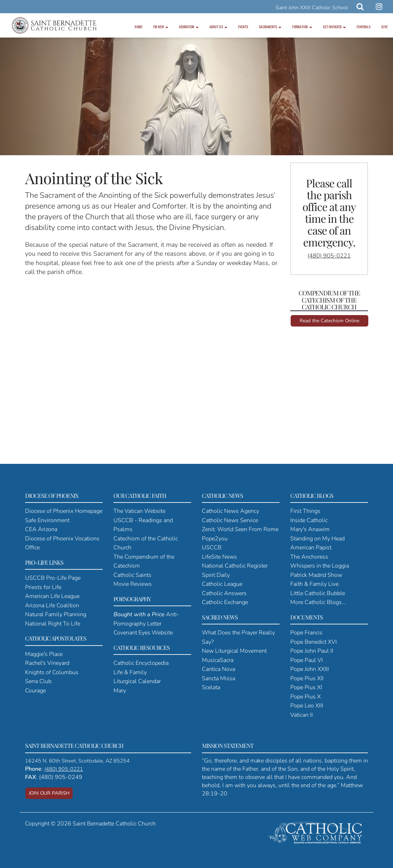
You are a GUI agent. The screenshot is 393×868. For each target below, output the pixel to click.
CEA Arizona (41, 529)
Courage (35, 691)
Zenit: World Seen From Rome (240, 529)
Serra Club (38, 681)
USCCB (212, 548)
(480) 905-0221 (329, 256)
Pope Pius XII (307, 678)
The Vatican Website (139, 511)
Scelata (211, 687)
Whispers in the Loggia (320, 566)
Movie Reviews (133, 584)
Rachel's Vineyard (47, 663)
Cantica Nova (219, 669)
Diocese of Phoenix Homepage (64, 511)
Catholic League (222, 584)
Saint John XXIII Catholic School (312, 8)
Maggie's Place (44, 654)
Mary (120, 691)
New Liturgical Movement (234, 651)
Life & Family (130, 672)
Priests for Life (43, 587)
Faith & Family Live (314, 584)
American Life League (52, 596)
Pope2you (215, 539)
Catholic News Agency (231, 511)
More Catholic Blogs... (318, 602)
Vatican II (302, 715)
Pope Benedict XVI (314, 642)
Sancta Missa (219, 678)
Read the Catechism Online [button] (329, 321)
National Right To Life (53, 624)
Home (139, 27)
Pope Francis (306, 633)
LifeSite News (219, 557)
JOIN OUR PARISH (49, 793)
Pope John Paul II (312, 651)
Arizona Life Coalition (52, 605)
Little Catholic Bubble (318, 593)
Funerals (363, 27)
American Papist (311, 548)
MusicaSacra (218, 660)
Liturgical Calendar (137, 681)
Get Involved (334, 27)
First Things (305, 511)
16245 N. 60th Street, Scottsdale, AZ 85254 (77, 761)
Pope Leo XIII (307, 706)
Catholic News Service (230, 520)
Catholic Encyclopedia (141, 663)
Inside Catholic (309, 520)
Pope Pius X (305, 697)
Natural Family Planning (56, 614)
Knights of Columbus (52, 672)
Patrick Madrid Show (316, 575)
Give (384, 27)
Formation (302, 27)
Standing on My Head (317, 539)
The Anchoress (309, 557)
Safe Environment (47, 520)
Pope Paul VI (307, 660)
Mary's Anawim (310, 529)
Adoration (189, 27)
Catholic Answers (224, 593)
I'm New (161, 27)
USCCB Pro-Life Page (53, 578)
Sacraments (270, 27)
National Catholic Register (235, 566)
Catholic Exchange (225, 602)
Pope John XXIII (310, 669)
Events (243, 27)
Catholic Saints (132, 575)
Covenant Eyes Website (143, 633)
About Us (218, 27)
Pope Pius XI (306, 687)
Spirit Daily (216, 575)
